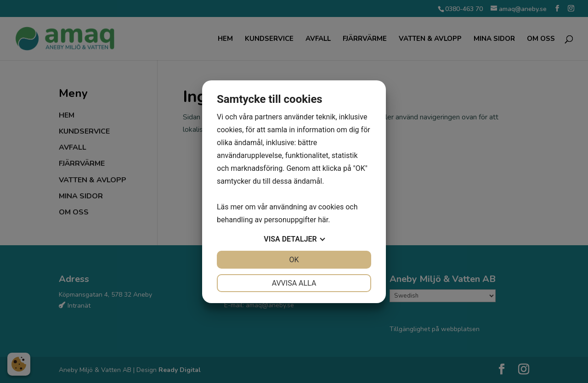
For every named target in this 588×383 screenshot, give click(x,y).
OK (294, 260)
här (323, 220)
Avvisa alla (294, 283)
